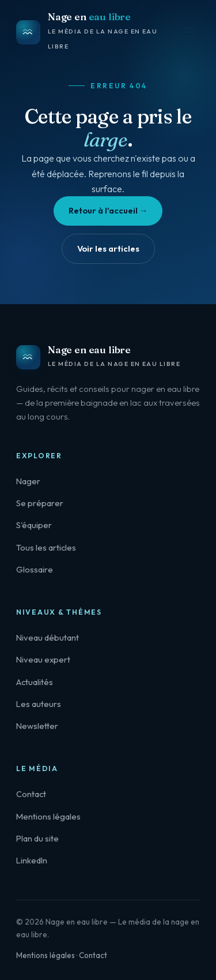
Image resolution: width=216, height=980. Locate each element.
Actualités (35, 682)
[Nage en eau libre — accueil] (98, 32)
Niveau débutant (48, 637)
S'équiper (34, 525)
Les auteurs (39, 704)
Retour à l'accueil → (108, 210)
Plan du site (37, 838)
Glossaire (35, 569)
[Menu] (190, 32)
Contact (31, 794)
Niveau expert (43, 659)
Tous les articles (46, 547)
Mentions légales (48, 816)
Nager (28, 481)
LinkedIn (32, 860)
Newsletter (37, 726)
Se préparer (40, 503)
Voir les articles (108, 248)
